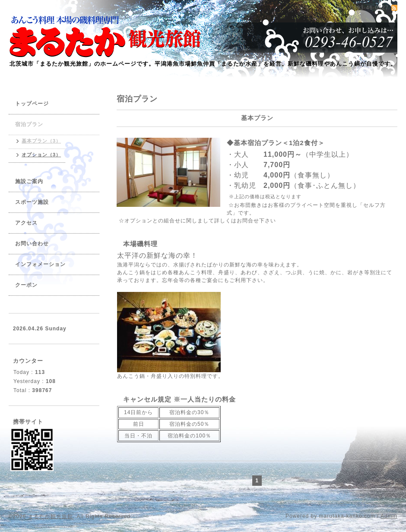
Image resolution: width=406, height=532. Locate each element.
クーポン (26, 285)
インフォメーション (40, 264)
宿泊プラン (29, 124)
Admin (389, 516)
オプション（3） (41, 155)
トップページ (32, 104)
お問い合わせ (32, 244)
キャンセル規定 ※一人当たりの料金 (179, 399)
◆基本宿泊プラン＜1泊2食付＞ (276, 143)
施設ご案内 (29, 181)
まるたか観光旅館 (51, 516)
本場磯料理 (140, 244)
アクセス (26, 223)
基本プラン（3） (41, 141)
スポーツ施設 (32, 202)
